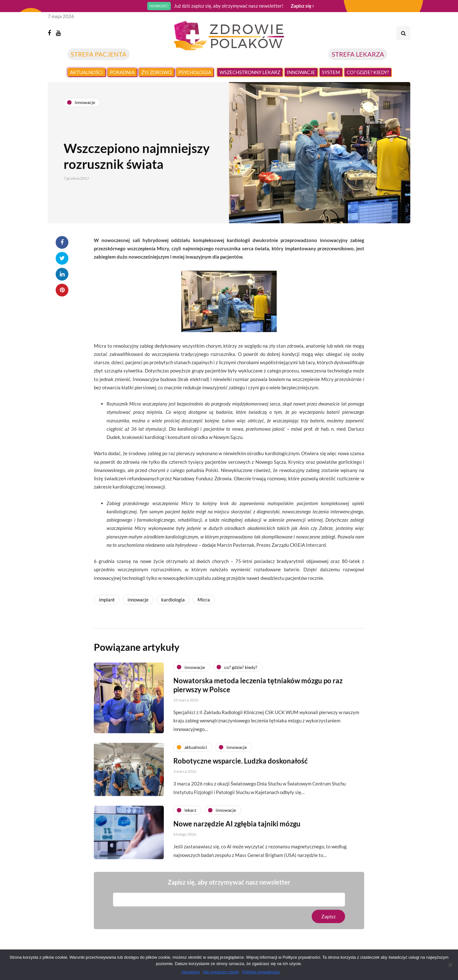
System (331, 72)
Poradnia (122, 72)
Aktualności (87, 72)
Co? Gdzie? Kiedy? (368, 72)
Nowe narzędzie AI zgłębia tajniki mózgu (237, 830)
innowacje (138, 600)
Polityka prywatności (261, 972)
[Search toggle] (403, 33)
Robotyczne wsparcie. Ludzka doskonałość (241, 767)
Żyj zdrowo (156, 72)
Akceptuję (191, 972)
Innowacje (301, 72)
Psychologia (195, 72)
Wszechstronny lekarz (250, 72)
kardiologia (173, 600)
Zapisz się (302, 6)
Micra (204, 600)
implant (107, 600)
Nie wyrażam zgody (221, 972)
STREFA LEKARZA (358, 54)
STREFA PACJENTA (99, 54)
